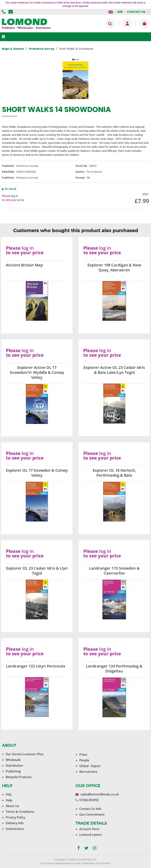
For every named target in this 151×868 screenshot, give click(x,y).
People (84, 760)
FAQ (9, 794)
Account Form (89, 829)
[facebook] (79, 848)
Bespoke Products (19, 777)
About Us (12, 806)
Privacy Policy (15, 817)
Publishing (13, 771)
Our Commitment (92, 814)
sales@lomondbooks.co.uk (100, 794)
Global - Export (90, 766)
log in (15, 196)
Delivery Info (15, 823)
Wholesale (13, 760)
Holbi (77, 863)
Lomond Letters (91, 835)
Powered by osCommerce (96, 863)
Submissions (15, 829)
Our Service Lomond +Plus (25, 754)
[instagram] (95, 848)
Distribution (14, 766)
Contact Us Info (90, 809)
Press (83, 755)
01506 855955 (4, 12)
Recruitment (88, 772)
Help (9, 800)
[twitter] (86, 848)
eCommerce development (55, 863)
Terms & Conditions (20, 812)
